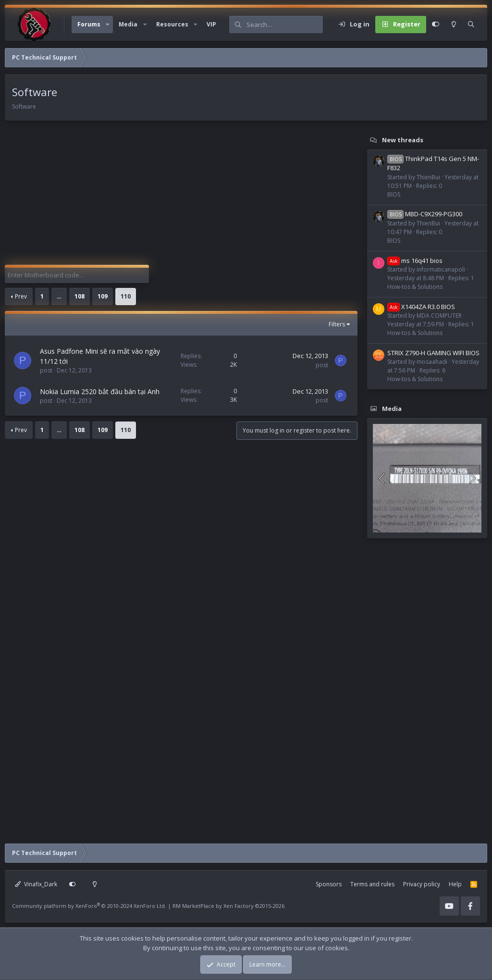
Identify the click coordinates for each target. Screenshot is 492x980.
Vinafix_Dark (36, 884)
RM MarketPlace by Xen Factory (228, 906)
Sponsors (329, 884)
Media (128, 24)
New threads (403, 140)
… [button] (59, 296)
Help (455, 884)
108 (80, 296)
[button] (108, 25)
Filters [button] (337, 324)
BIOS (394, 194)
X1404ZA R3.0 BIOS (421, 307)
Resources (172, 24)
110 (126, 296)
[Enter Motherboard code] (77, 275)
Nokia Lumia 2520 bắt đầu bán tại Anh (100, 391)
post (46, 370)
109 (103, 296)
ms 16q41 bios (415, 261)
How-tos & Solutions (415, 287)
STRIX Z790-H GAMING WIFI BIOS (433, 353)
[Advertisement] (179, 198)
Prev (21, 296)
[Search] (284, 25)
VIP (211, 24)
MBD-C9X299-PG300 (425, 214)
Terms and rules (372, 884)
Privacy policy (422, 884)
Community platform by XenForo (89, 906)
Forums (89, 24)
